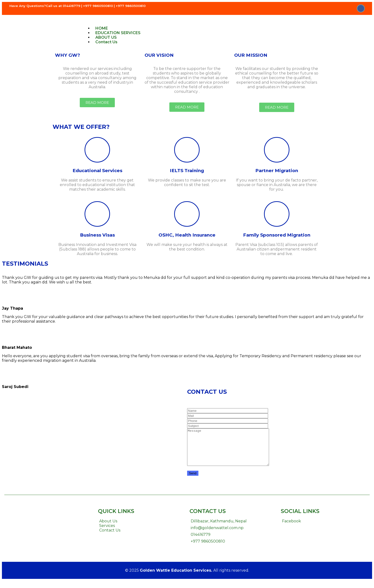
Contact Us (106, 42)
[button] (97, 103)
